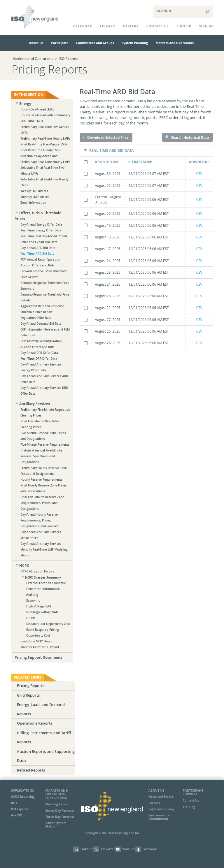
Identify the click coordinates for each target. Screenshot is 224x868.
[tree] (42, 381)
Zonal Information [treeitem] (33, 203)
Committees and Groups (95, 43)
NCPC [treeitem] (24, 566)
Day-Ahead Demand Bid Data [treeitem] (41, 324)
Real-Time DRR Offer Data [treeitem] (39, 359)
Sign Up (184, 26)
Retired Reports (31, 770)
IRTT (14, 803)
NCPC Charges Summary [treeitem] (43, 577)
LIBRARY (108, 26)
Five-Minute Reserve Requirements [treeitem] (45, 445)
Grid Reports (28, 695)
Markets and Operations (175, 43)
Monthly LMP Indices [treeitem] (35, 197)
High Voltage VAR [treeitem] (39, 606)
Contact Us (191, 800)
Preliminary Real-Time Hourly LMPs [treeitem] (45, 139)
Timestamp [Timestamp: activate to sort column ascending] (142, 162)
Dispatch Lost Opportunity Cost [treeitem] (48, 624)
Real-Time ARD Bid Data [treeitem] (37, 254)
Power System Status (56, 824)
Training (189, 807)
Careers (131, 26)
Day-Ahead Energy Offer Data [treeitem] (41, 225)
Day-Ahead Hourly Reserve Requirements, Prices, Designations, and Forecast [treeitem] (40, 520)
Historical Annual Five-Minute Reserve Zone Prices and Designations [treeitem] (41, 456)
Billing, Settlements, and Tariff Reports (44, 737)
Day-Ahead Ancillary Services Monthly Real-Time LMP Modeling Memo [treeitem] (44, 550)
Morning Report (57, 804)
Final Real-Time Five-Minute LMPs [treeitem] (44, 144)
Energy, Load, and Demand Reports (41, 709)
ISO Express (69, 59)
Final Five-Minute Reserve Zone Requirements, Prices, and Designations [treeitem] (42, 503)
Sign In (206, 26)
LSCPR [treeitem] (30, 618)
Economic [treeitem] (33, 601)
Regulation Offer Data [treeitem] (36, 318)
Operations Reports (35, 723)
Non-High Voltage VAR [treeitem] (42, 612)
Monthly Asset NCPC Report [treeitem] (40, 647)
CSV (199, 173)
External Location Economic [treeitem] (46, 583)
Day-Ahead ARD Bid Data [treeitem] (38, 248)
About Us (36, 43)
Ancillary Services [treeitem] (35, 404)
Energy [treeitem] (25, 104)
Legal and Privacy (161, 809)
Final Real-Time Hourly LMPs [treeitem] (41, 150)
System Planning (135, 43)
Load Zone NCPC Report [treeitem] (37, 641)
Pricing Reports (31, 686)
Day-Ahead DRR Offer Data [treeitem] (39, 353)
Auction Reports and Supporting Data (46, 756)
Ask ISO (17, 815)
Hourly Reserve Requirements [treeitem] (41, 480)
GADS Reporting (23, 797)
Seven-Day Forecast (60, 811)
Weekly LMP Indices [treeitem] (34, 191)
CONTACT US (157, 26)
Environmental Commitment (160, 817)
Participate (60, 43)
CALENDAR (83, 26)
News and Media (161, 797)
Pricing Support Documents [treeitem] (38, 657)
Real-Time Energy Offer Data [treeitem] (41, 230)
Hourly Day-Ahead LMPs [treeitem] (37, 109)
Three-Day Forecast (60, 817)
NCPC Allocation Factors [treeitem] (37, 571)
